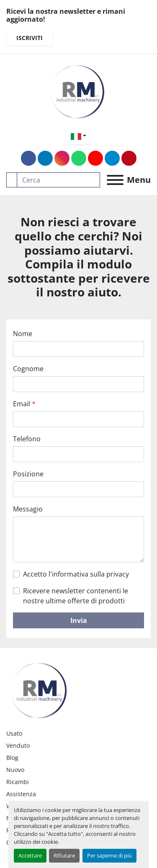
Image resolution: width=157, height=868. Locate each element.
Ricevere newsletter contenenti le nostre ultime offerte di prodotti (76, 596)
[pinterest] (129, 158)
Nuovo (15, 770)
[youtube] (95, 158)
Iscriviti (30, 38)
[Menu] (115, 180)
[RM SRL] (40, 688)
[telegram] (112, 158)
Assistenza (21, 794)
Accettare (30, 855)
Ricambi (18, 782)
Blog (12, 758)
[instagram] (62, 158)
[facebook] (28, 158)
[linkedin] (45, 158)
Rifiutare (64, 855)
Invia (79, 620)
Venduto (18, 745)
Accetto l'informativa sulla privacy (76, 574)
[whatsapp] (79, 158)
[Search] (59, 180)
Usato (14, 733)
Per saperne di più (109, 855)
